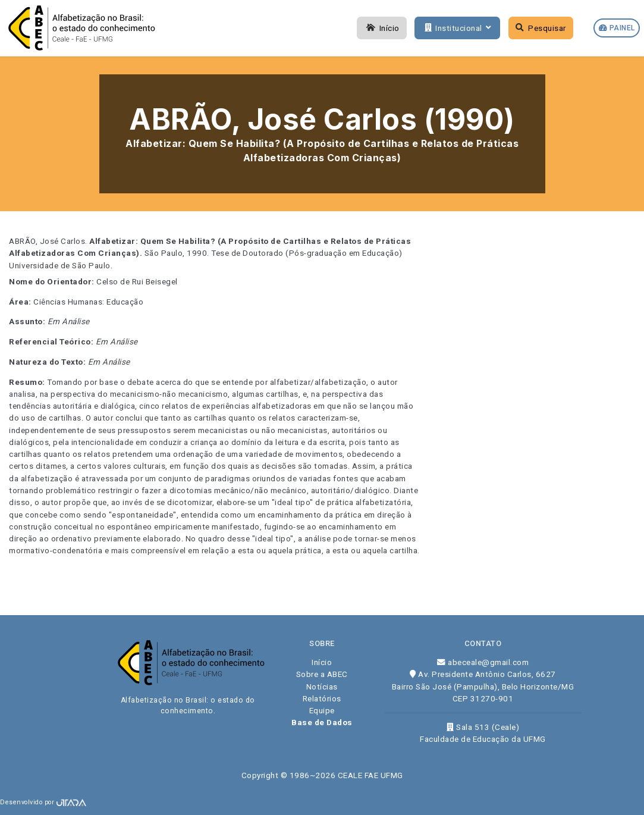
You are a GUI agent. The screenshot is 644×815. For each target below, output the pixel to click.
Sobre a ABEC (322, 674)
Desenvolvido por (43, 802)
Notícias (322, 687)
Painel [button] (617, 28)
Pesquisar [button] (541, 28)
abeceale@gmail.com (483, 662)
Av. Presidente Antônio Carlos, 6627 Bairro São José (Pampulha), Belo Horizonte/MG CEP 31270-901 (483, 686)
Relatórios (322, 698)
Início (382, 28)
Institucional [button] (457, 28)
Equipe (322, 710)
